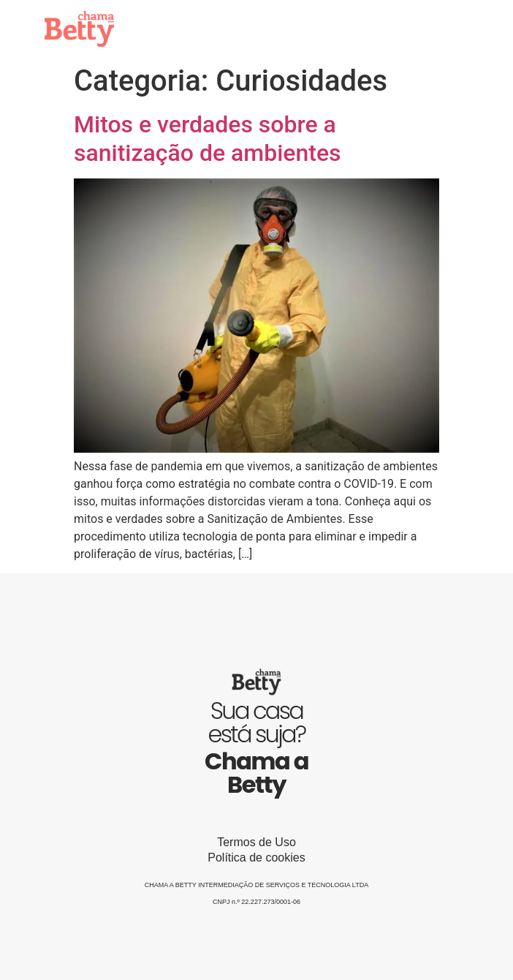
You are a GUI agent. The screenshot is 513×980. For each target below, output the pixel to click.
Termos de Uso (256, 842)
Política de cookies (256, 857)
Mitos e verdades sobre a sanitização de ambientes (208, 138)
